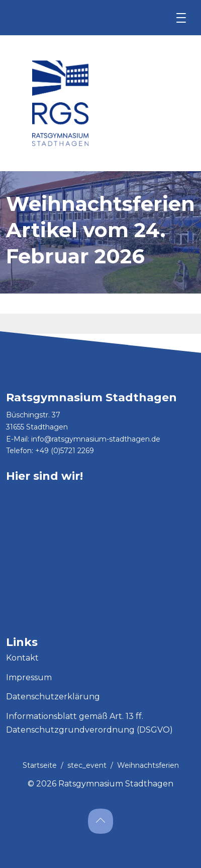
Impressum (29, 677)
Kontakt (22, 658)
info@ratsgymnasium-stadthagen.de (96, 439)
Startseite (40, 765)
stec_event (87, 765)
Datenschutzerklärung (53, 697)
